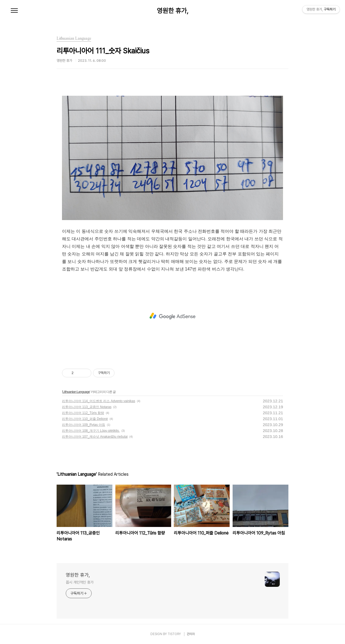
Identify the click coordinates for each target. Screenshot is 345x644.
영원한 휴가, (173, 11)
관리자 (191, 634)
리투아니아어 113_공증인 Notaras (87, 407)
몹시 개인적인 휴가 (80, 582)
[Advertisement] (172, 316)
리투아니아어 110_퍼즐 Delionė (85, 419)
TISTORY (174, 634)
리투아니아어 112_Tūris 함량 (83, 413)
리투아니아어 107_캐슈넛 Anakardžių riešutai (95, 437)
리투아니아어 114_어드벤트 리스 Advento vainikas (99, 401)
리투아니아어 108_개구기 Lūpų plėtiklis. (91, 431)
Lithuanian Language (76, 392)
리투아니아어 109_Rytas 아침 (84, 425)
